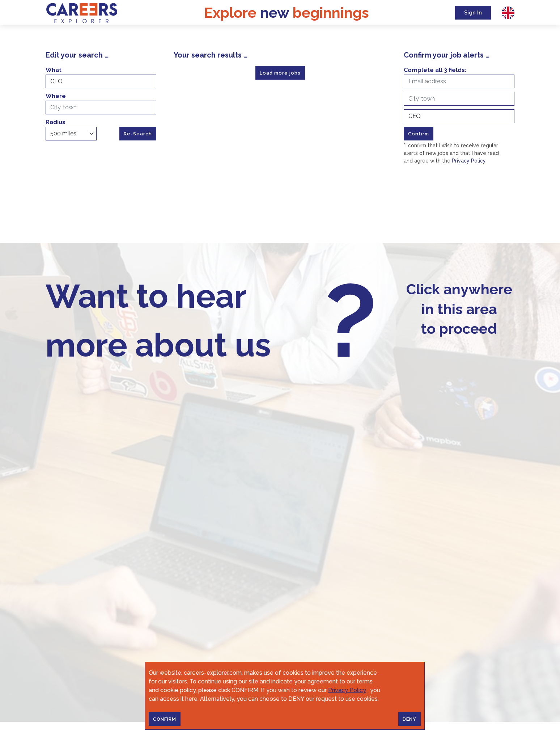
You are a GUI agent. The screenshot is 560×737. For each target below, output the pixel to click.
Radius (56, 122)
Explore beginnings (287, 12)
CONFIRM (165, 719)
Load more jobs (280, 73)
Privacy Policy (347, 690)
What (54, 70)
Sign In (473, 13)
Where (56, 96)
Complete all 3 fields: (435, 70)
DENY (410, 719)
